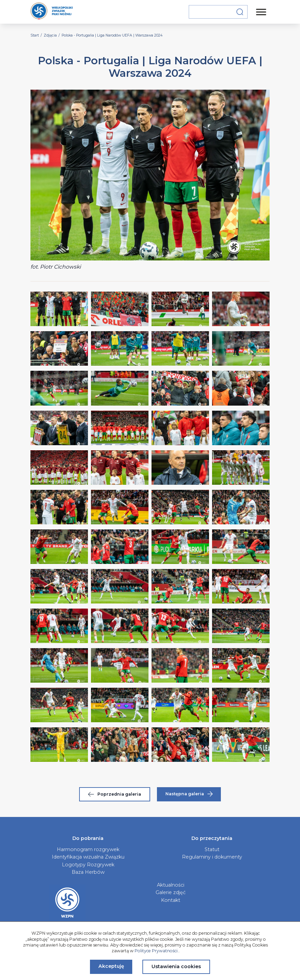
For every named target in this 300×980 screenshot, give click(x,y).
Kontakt (171, 900)
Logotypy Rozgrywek (88, 865)
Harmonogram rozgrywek (88, 849)
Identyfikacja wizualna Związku (88, 857)
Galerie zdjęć (171, 892)
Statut (212, 849)
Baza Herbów (88, 872)
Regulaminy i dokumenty (212, 857)
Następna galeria (189, 794)
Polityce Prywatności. (157, 951)
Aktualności (171, 885)
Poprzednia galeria (114, 794)
